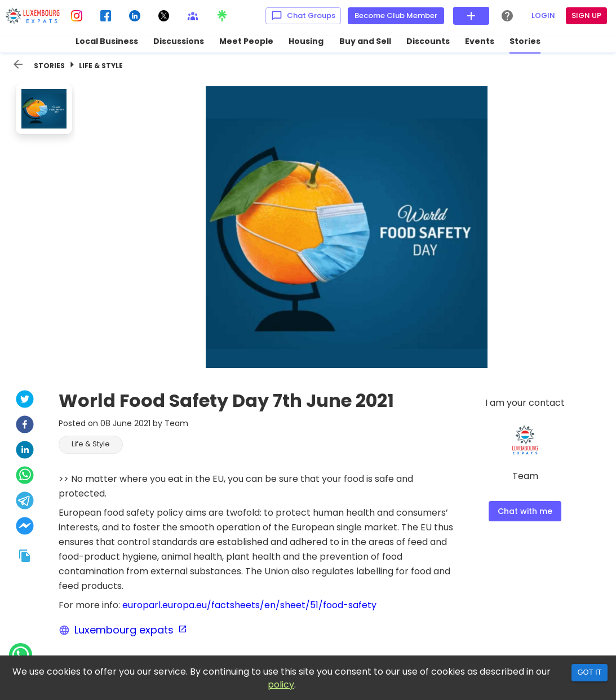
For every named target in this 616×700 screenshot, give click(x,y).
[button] (91, 445)
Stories (49, 66)
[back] (18, 64)
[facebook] (25, 426)
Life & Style (101, 66)
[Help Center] (507, 16)
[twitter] (25, 400)
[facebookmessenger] (25, 527)
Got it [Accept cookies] (589, 672)
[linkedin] (25, 451)
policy (281, 685)
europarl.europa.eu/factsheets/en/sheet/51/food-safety (249, 605)
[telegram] (25, 502)
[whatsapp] (25, 477)
